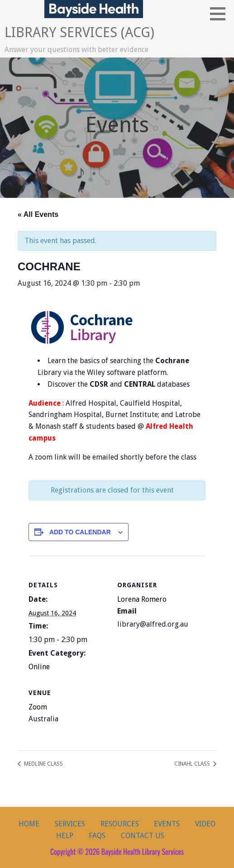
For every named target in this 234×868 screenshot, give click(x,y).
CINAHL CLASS (193, 764)
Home (29, 824)
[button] (221, 14)
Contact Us (143, 836)
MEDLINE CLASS (43, 764)
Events (167, 824)
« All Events (38, 214)
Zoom (38, 707)
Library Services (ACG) (79, 32)
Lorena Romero (142, 599)
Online (39, 667)
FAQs (97, 836)
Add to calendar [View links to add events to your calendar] (80, 532)
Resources (120, 824)
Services (70, 824)
